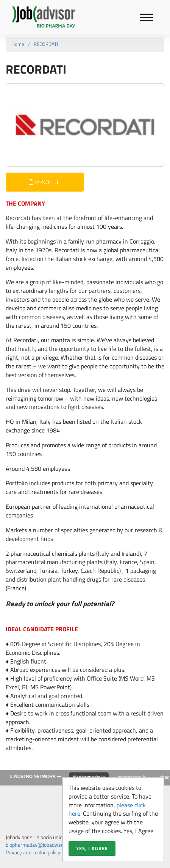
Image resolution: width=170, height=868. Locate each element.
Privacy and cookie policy (33, 852)
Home (18, 44)
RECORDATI (46, 44)
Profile (44, 182)
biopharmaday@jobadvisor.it (37, 845)
